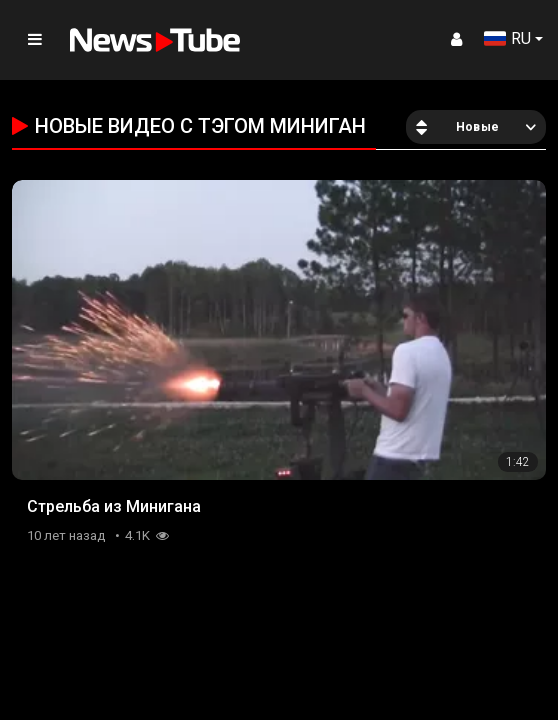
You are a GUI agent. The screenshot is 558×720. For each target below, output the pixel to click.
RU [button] (507, 38)
